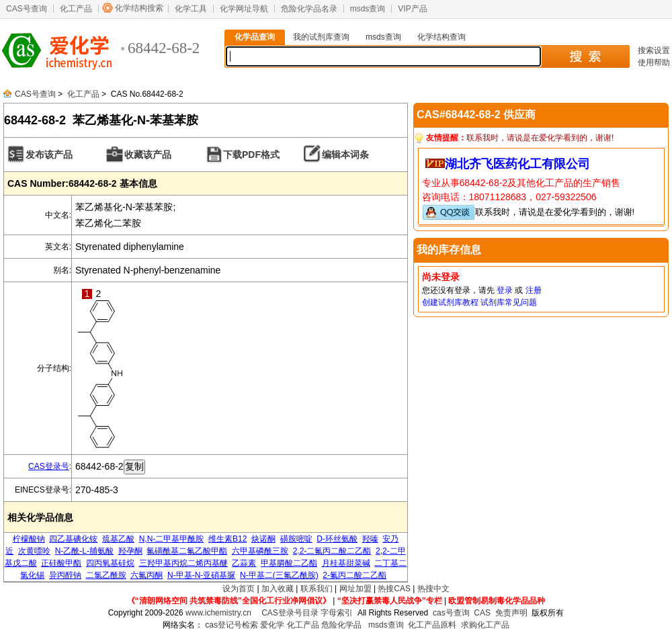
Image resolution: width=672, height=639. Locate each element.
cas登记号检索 (232, 625)
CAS (482, 613)
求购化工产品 (485, 625)
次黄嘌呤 (34, 551)
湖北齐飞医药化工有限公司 (517, 164)
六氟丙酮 (146, 575)
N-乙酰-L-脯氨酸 (84, 551)
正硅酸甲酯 (61, 563)
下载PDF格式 (251, 155)
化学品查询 (255, 37)
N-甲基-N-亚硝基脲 (201, 575)
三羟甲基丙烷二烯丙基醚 (183, 563)
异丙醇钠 (65, 575)
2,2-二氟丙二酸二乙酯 (332, 551)
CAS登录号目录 (290, 613)
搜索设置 (654, 50)
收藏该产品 (148, 155)
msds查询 (368, 9)
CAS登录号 (49, 466)
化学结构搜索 (139, 8)
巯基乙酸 (118, 539)
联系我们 (317, 589)
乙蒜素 (244, 563)
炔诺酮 (263, 539)
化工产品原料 (432, 625)
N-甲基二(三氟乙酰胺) (279, 575)
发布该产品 (49, 155)
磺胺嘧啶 (296, 539)
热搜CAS (394, 589)
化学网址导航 (244, 9)
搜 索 (585, 56)
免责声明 (511, 613)
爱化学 (272, 625)
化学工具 (191, 9)
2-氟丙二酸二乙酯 (354, 575)
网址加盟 (355, 589)
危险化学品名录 (309, 9)
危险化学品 (341, 625)
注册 (534, 290)
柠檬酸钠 (29, 539)
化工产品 (76, 9)
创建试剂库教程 (450, 302)
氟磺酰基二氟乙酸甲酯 (187, 551)
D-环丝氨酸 (337, 539)
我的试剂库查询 (321, 37)
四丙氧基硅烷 (110, 563)
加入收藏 (278, 589)
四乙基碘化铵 (73, 539)
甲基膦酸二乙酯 (289, 563)
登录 (505, 290)
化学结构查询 (442, 37)
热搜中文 (433, 589)
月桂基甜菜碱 (346, 563)
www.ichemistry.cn (218, 613)
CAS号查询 (27, 9)
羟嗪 (370, 539)
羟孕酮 (130, 551)
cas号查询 (451, 613)
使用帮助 (654, 62)
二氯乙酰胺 (106, 575)
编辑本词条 (345, 155)
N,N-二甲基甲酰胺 (172, 539)
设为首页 (239, 589)
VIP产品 (412, 9)
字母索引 (337, 613)
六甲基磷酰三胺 (260, 551)
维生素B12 (227, 539)
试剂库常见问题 (509, 302)
